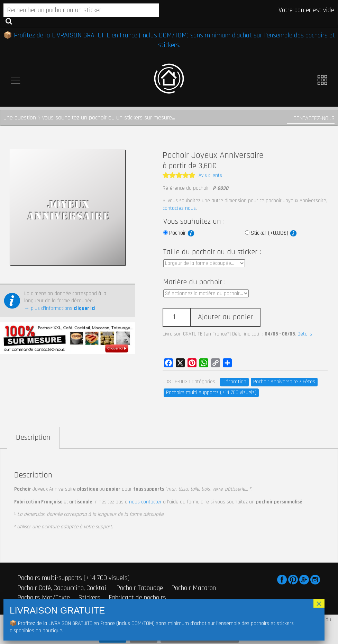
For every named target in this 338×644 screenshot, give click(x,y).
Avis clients (210, 175)
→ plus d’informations (60, 308)
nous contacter (145, 502)
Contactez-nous (314, 118)
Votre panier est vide (306, 10)
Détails (305, 334)
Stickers (89, 598)
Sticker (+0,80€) (274, 233)
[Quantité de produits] (176, 317)
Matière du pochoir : (194, 282)
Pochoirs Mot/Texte (44, 598)
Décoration (234, 382)
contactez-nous (179, 208)
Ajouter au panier (225, 317)
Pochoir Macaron (194, 588)
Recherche (9, 21)
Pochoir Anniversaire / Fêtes (284, 382)
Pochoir (182, 233)
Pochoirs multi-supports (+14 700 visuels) (211, 392)
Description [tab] (33, 438)
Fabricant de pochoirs (137, 598)
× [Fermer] (319, 603)
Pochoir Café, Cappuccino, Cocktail (63, 588)
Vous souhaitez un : (194, 222)
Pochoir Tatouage (140, 588)
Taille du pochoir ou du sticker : (212, 252)
